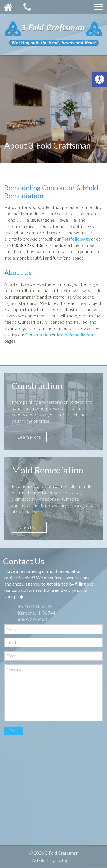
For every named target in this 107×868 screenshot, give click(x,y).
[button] (100, 79)
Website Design (44, 861)
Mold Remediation (75, 334)
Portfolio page (76, 239)
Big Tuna (69, 861)
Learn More (29, 437)
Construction (38, 334)
